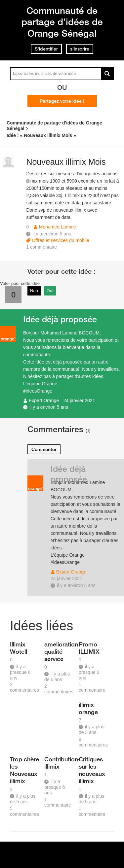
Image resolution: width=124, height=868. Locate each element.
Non (34, 291)
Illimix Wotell (19, 648)
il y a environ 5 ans (49, 407)
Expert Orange (44, 400)
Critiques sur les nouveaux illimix (92, 770)
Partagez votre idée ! (62, 101)
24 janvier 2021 (79, 400)
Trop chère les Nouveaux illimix (24, 770)
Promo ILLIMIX (89, 648)
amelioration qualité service (59, 651)
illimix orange (88, 708)
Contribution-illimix (59, 763)
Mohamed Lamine (58, 227)
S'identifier (46, 49)
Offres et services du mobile (60, 240)
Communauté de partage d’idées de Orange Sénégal (62, 22)
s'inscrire (80, 49)
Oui (50, 291)
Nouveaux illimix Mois (66, 162)
